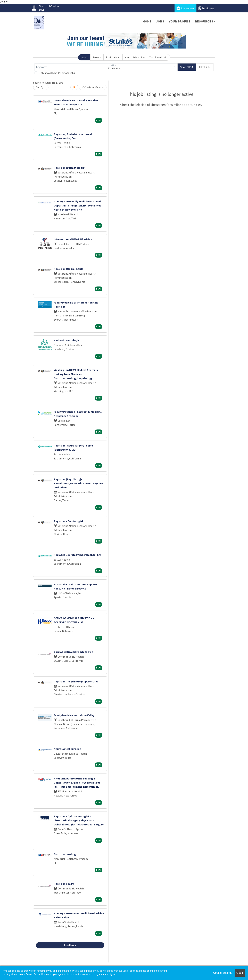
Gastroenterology (65, 854)
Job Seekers (185, 8)
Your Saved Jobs (159, 57)
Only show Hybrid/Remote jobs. (57, 73)
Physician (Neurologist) (68, 269)
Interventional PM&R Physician (73, 239)
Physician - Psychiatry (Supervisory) (76, 681)
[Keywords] (70, 67)
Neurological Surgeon (67, 749)
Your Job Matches (135, 57)
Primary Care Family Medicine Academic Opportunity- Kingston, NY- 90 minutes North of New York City (78, 205)
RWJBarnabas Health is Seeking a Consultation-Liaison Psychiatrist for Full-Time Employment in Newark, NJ (77, 783)
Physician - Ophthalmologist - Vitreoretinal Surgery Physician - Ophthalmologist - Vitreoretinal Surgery (79, 820)
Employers (206, 8)
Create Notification (93, 87)
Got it (240, 973)
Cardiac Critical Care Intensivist (73, 652)
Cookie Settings (223, 973)
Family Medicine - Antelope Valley (74, 715)
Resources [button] (204, 21)
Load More (70, 945)
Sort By (40, 87)
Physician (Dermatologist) (70, 168)
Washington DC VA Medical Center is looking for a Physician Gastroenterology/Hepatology (76, 374)
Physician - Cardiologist (68, 521)
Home (147, 21)
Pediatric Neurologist (67, 340)
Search (84, 57)
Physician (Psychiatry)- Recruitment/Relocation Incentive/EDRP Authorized (79, 483)
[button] (205, 67)
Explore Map (113, 57)
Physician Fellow (64, 884)
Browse (97, 57)
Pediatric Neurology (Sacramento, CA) (77, 555)
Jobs (160, 21)
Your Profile (180, 21)
